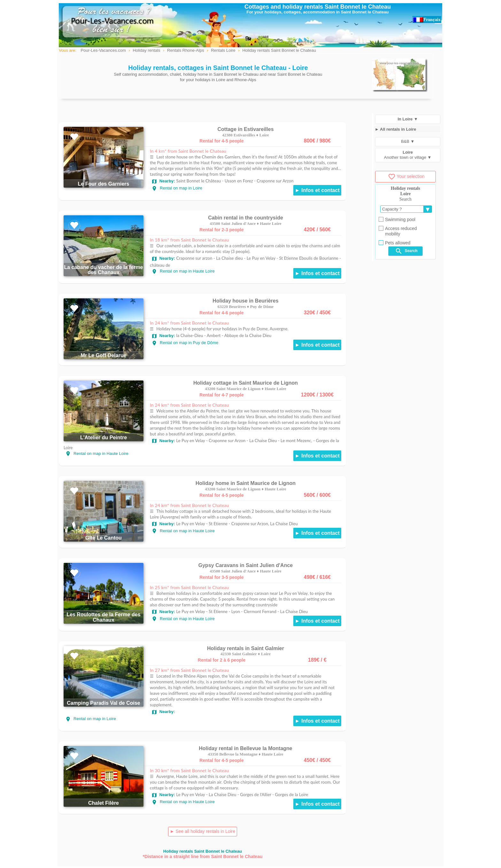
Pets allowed (394, 243)
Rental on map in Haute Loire (183, 271)
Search (406, 251)
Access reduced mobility (398, 231)
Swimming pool (397, 219)
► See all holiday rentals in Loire (203, 831)
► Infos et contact (317, 190)
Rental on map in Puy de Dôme (185, 343)
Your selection (406, 176)
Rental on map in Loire (177, 188)
